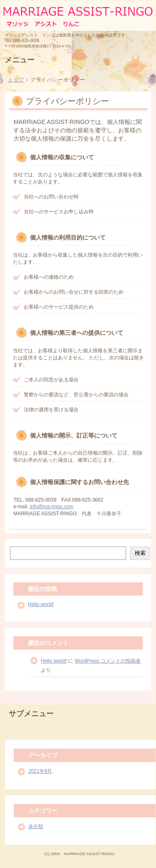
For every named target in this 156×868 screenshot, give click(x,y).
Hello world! (41, 604)
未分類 (36, 826)
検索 (140, 553)
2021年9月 (40, 771)
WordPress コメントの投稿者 (107, 661)
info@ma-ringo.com (52, 507)
